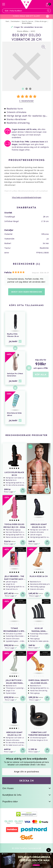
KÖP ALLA (41, 374)
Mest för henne (27, 21)
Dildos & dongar (41, 21)
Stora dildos (27, 23)
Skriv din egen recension (27, 292)
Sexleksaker (15, 21)
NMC (33, 31)
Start (7, 21)
